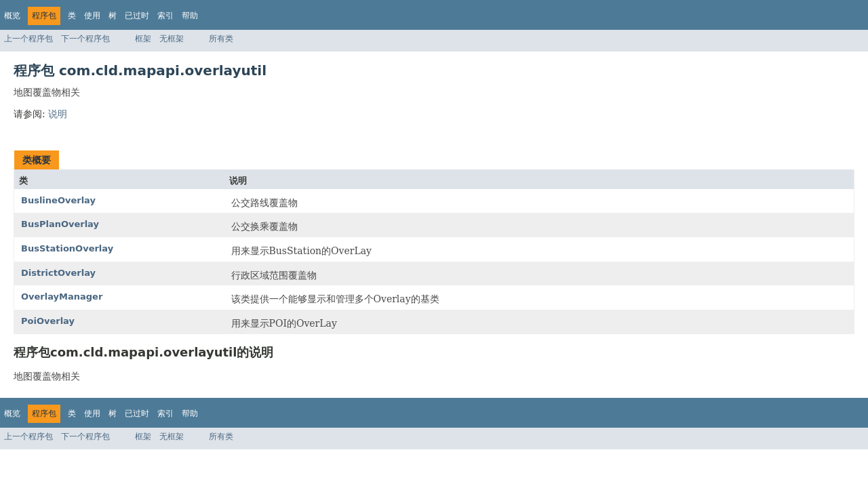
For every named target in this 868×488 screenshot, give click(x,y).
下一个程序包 (85, 39)
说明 (58, 114)
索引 (165, 16)
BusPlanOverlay (60, 224)
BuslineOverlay (58, 200)
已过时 (137, 16)
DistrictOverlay (58, 273)
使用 (92, 16)
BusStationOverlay (67, 248)
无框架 (172, 39)
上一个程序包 (28, 39)
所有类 (221, 39)
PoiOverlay (48, 321)
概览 (12, 16)
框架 (143, 39)
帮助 (190, 16)
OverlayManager (62, 297)
